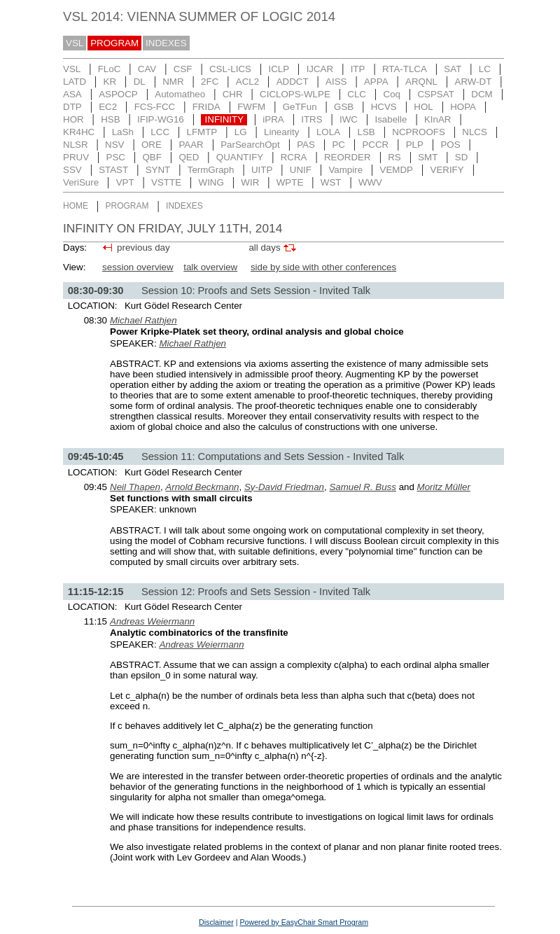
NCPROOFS (419, 132)
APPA (376, 82)
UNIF (301, 170)
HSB (110, 119)
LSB (366, 132)
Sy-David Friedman (284, 487)
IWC (349, 119)
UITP (262, 170)
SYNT (158, 170)
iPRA (273, 119)
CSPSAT (435, 94)
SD (462, 157)
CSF (183, 69)
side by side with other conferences (323, 267)
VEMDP (397, 170)
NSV (114, 145)
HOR (73, 119)
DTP (72, 107)
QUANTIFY (240, 157)
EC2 (108, 107)
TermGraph (211, 170)
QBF (152, 157)
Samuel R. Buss (363, 487)
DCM (482, 94)
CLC (357, 94)
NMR (173, 82)
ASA (72, 94)
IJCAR (320, 69)
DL (140, 82)
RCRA (294, 157)
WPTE (290, 182)
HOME (76, 207)
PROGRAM (114, 43)
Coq (392, 94)
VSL (75, 43)
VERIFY (447, 170)
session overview (138, 267)
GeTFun (300, 107)
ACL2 (247, 82)
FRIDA (206, 107)
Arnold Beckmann (202, 487)
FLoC (110, 69)
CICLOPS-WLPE (295, 94)
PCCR (375, 145)
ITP (358, 69)
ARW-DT (474, 82)
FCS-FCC (155, 107)
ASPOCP (118, 94)
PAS (306, 145)
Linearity (281, 132)
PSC (116, 157)
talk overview (210, 267)
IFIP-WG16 (161, 119)
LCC (160, 132)
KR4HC (79, 132)
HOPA (463, 107)
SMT (428, 157)
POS (450, 145)
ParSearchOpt (250, 145)
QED (189, 157)
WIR (250, 182)
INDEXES (166, 43)
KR (110, 82)
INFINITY (225, 119)
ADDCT (293, 82)
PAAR (191, 145)
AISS (336, 82)
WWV (370, 182)
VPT (125, 182)
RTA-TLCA (405, 69)
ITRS (311, 119)
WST (331, 182)
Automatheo (180, 94)
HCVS (384, 107)
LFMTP (202, 132)
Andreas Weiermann (152, 621)
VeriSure (81, 182)
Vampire (345, 170)
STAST (113, 170)
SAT (453, 69)
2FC (210, 82)
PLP (415, 145)
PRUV (76, 157)
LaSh (123, 132)
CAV (147, 69)
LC (485, 69)
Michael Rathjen (143, 320)
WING (211, 182)
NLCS (475, 132)
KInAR (438, 119)
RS (394, 157)
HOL (423, 107)
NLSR (76, 145)
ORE (152, 145)
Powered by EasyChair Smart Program (304, 922)
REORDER (348, 157)
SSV (72, 170)
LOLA (328, 132)
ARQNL (421, 82)
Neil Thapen (135, 487)
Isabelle (391, 119)
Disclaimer (216, 922)
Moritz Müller (444, 487)
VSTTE (166, 182)
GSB (344, 107)
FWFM (251, 107)
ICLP (279, 69)
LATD (75, 82)
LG (241, 132)
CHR (233, 94)
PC (338, 145)
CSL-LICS (230, 69)
